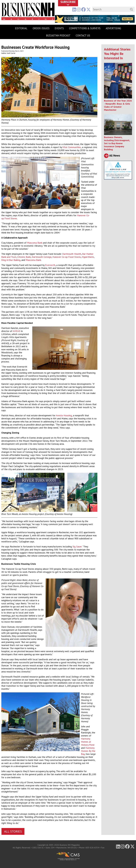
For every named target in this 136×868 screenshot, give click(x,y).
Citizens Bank (24, 257)
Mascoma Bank (35, 243)
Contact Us (83, 35)
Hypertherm (88, 257)
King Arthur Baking (11, 260)
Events (59, 28)
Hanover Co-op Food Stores (67, 257)
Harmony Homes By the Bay (88, 751)
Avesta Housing (64, 415)
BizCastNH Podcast (58, 35)
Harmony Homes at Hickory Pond (88, 742)
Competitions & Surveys (85, 28)
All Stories (13, 831)
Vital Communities (72, 147)
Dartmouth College (42, 257)
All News (112, 155)
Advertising (113, 28)
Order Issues (41, 28)
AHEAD (17, 331)
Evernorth (50, 265)
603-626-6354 (92, 848)
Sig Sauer (77, 547)
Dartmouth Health (72, 254)
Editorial (21, 28)
